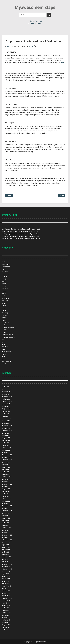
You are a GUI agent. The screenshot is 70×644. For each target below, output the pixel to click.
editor (9, 46)
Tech (3, 344)
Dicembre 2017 (6, 618)
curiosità (4, 284)
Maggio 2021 (6, 520)
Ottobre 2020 (6, 537)
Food (3, 296)
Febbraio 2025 (6, 419)
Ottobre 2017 (6, 620)
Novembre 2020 (7, 535)
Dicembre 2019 (6, 562)
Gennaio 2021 (6, 530)
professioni (5, 322)
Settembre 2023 (7, 460)
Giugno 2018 (6, 605)
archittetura (5, 264)
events (4, 291)
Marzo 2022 (5, 496)
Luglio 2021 (5, 516)
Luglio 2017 (5, 622)
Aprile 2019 (5, 581)
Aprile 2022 (5, 494)
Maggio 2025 (6, 411)
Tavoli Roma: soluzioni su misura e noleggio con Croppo (20, 231)
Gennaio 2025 (6, 421)
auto (3, 269)
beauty (4, 279)
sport (3, 342)
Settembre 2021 (7, 511)
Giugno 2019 (6, 576)
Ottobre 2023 (6, 457)
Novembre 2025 (7, 397)
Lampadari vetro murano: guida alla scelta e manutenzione (20, 236)
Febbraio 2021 (6, 528)
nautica (4, 320)
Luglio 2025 (5, 406)
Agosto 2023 (6, 462)
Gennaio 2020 (6, 559)
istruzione (5, 301)
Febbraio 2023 (6, 477)
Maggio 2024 (6, 440)
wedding (4, 364)
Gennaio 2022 (6, 501)
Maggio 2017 (6, 627)
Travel (4, 349)
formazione (5, 298)
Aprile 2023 (5, 472)
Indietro (9, 195)
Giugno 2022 (6, 489)
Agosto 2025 (6, 404)
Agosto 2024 (6, 433)
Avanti (62, 195)
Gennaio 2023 (6, 479)
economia (5, 289)
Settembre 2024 (7, 431)
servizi (31, 46)
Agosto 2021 (6, 513)
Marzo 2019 (5, 584)
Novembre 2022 (7, 484)
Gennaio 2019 (6, 588)
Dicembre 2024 (6, 423)
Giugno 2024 (6, 438)
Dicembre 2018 (6, 591)
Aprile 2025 (5, 414)
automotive (5, 274)
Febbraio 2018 (6, 613)
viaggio (4, 356)
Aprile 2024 (5, 443)
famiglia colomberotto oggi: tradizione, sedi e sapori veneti (21, 229)
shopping (5, 339)
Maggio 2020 (6, 550)
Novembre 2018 (7, 593)
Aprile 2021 (5, 523)
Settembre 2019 (7, 569)
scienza (4, 330)
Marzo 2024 (5, 445)
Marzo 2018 (5, 610)
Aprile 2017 (5, 630)
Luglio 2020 (5, 545)
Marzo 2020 (5, 554)
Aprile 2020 (5, 552)
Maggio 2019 (6, 579)
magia (4, 310)
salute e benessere (8, 327)
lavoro (4, 303)
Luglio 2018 (5, 603)
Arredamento (6, 267)
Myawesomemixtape (35, 7)
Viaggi (4, 354)
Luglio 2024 (5, 435)
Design (4, 286)
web (3, 359)
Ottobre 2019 (6, 567)
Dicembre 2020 (6, 533)
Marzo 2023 (5, 474)
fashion (4, 293)
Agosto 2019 (6, 571)
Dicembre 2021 (6, 503)
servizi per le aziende (8, 337)
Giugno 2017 (6, 625)
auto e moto (6, 272)
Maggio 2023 (6, 469)
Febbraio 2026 (6, 389)
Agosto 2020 (6, 542)
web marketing (6, 361)
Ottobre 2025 (6, 399)
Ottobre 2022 (6, 486)
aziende (4, 276)
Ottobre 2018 (6, 596)
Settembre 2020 (7, 540)
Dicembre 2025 (6, 394)
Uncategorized (6, 352)
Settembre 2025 (7, 402)
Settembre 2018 (7, 598)
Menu (4, 4)
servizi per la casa (7, 335)
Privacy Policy (36, 23)
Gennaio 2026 (6, 392)
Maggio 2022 (6, 491)
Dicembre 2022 (6, 482)
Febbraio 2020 (6, 557)
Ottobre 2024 (6, 428)
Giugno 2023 (6, 467)
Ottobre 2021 (6, 508)
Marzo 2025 (5, 416)
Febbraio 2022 (6, 499)
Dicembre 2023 (6, 452)
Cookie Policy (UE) (36, 21)
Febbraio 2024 (6, 448)
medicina (5, 315)
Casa (3, 281)
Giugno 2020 (6, 547)
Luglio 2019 (5, 574)
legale (4, 306)
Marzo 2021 (5, 525)
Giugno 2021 (6, 518)
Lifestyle (4, 308)
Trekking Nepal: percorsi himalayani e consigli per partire (20, 234)
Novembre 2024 (7, 426)
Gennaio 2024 (6, 450)
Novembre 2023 (7, 455)
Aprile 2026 (5, 387)
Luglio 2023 (5, 465)
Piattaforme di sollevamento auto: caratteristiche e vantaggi (21, 239)
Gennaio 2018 (6, 615)
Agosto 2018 (6, 601)
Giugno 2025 (6, 409)
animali (4, 262)
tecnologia (5, 347)
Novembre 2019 (7, 564)
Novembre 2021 (7, 506)
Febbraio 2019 (6, 586)
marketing (5, 313)
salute (4, 325)
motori (4, 318)
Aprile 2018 (5, 608)
